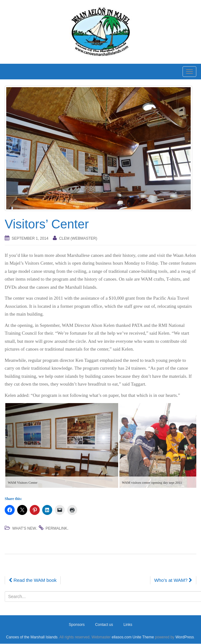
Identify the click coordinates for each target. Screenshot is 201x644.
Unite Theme (143, 637)
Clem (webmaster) (78, 238)
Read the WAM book (33, 580)
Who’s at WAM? (173, 580)
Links (128, 625)
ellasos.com (121, 637)
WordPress (185, 637)
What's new (24, 528)
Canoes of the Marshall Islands (32, 637)
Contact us (104, 625)
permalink (56, 528)
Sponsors (77, 625)
